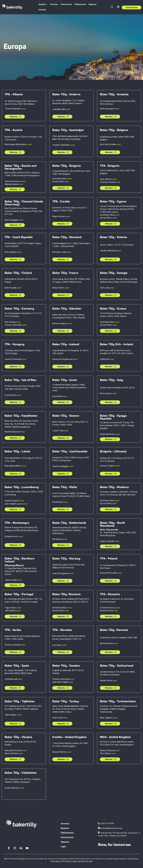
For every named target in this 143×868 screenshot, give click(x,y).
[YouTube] (27, 848)
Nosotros (42, 4)
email (23, 109)
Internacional (66, 4)
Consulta (42, 10)
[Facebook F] (9, 848)
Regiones (93, 4)
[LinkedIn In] (21, 848)
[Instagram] (15, 848)
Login (63, 846)
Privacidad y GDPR (58, 861)
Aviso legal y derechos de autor (80, 861)
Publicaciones (80, 4)
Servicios (54, 4)
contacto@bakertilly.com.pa (111, 828)
